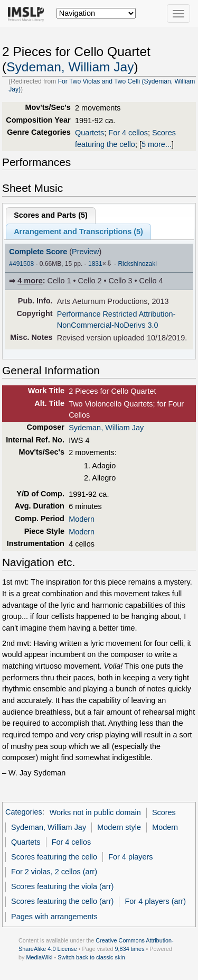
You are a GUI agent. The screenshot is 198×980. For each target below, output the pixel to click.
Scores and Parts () (51, 215)
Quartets (89, 133)
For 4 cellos (128, 133)
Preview (85, 252)
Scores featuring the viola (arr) (62, 886)
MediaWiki (39, 957)
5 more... (157, 144)
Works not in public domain (95, 812)
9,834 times (130, 949)
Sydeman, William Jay (70, 67)
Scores (164, 812)
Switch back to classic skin (91, 957)
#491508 (21, 264)
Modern (82, 519)
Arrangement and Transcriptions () (78, 232)
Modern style (119, 827)
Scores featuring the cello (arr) (62, 901)
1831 (95, 264)
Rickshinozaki (137, 264)
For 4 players (130, 857)
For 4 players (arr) (155, 901)
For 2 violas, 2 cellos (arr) (54, 872)
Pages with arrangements (54, 917)
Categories (24, 812)
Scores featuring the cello (54, 857)
